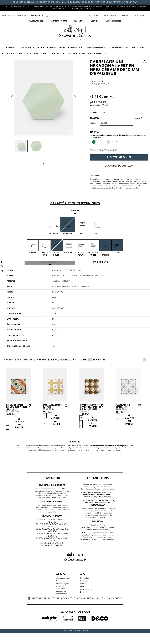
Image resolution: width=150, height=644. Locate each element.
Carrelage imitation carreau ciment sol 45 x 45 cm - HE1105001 (90, 406)
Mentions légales (63, 583)
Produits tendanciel (18, 359)
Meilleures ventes (93, 359)
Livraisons (84, 580)
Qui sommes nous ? (64, 577)
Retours (83, 583)
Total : (93, 123)
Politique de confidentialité (62, 592)
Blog (82, 591)
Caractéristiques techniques (103, 150)
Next (145, 359)
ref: (92, 85)
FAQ (82, 586)
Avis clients (100, 262)
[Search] (40, 16)
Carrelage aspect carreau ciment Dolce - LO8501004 (17, 406)
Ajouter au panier (119, 158)
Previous (141, 359)
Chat (88, 449)
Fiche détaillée (50, 262)
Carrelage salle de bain (18, 346)
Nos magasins (62, 580)
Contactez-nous (86, 588)
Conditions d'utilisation (61, 587)
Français (140, 16)
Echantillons (85, 577)
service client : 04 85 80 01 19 (15, 16)
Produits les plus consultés (56, 359)
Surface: (94, 113)
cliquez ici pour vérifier (108, 598)
